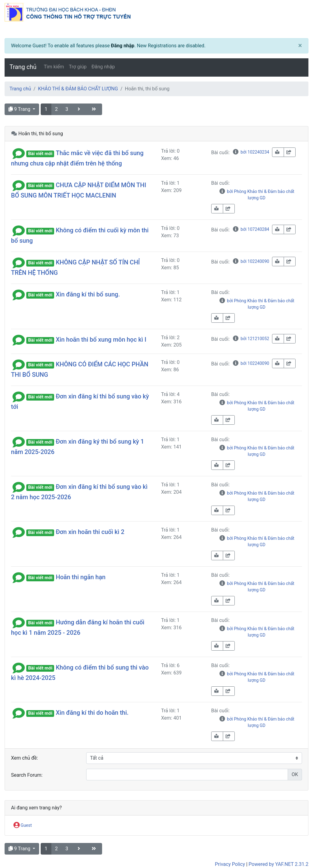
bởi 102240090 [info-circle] (251, 261)
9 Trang (20, 109)
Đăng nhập (123, 46)
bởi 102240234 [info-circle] (251, 152)
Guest (23, 826)
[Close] (300, 46)
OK (295, 774)
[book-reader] (278, 152)
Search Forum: (27, 775)
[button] (19, 153)
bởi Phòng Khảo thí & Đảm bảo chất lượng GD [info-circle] (257, 195)
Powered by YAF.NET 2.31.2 (278, 864)
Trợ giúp (78, 67)
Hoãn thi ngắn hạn (81, 577)
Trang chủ (23, 67)
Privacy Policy (230, 864)
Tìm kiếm (54, 67)
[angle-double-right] (94, 109)
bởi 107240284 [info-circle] (251, 229)
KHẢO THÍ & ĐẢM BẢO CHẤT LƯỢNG (78, 89)
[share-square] (290, 152)
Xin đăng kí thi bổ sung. (88, 294)
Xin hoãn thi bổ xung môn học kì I (101, 340)
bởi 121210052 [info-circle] (251, 339)
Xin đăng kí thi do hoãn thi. (92, 713)
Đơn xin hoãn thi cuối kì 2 (90, 532)
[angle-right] (79, 109)
